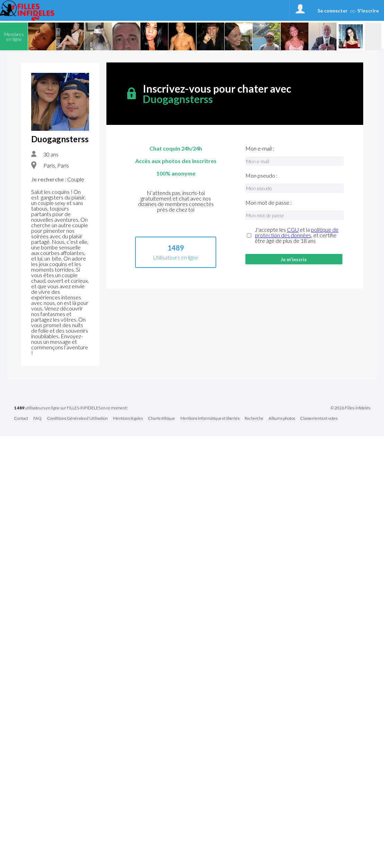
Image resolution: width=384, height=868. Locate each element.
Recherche (254, 419)
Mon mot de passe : (269, 203)
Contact (21, 419)
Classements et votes (319, 419)
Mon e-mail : (260, 148)
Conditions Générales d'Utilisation (77, 419)
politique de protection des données (297, 232)
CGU (293, 229)
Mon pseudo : (261, 176)
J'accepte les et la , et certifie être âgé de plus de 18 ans (297, 235)
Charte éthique (162, 419)
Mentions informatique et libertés (210, 419)
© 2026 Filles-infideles (350, 408)
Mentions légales (128, 419)
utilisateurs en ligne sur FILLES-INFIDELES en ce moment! (71, 408)
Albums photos (282, 419)
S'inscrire (368, 11)
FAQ (37, 419)
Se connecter (333, 11)
